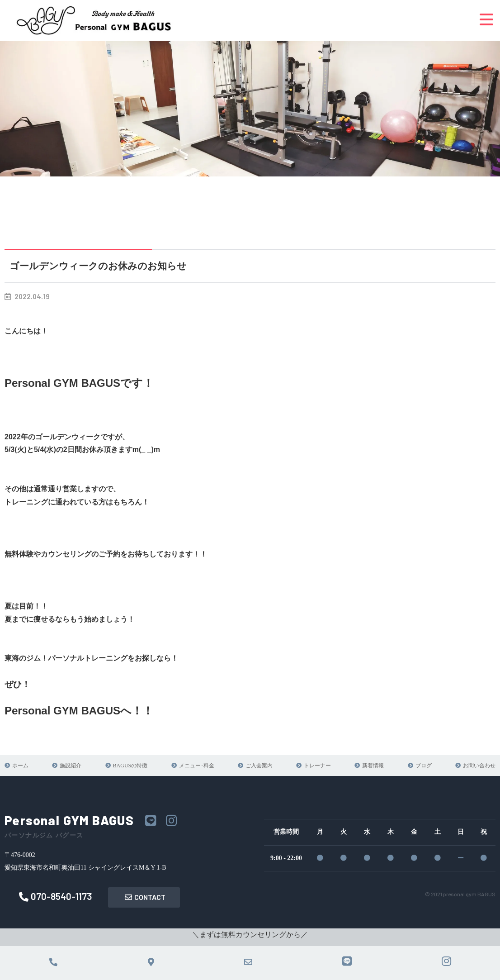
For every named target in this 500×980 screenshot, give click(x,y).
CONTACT (145, 897)
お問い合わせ (479, 766)
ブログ (424, 766)
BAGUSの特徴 (130, 766)
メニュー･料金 (197, 766)
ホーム (20, 766)
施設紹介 (71, 766)
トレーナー (317, 766)
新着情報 (373, 766)
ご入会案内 (259, 766)
